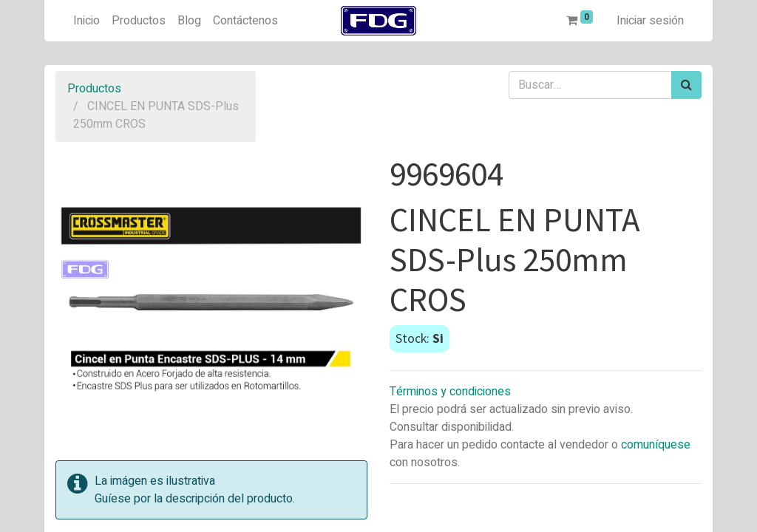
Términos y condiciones (450, 392)
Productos (94, 89)
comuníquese (656, 445)
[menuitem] (86, 21)
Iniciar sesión (650, 21)
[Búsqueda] (686, 85)
